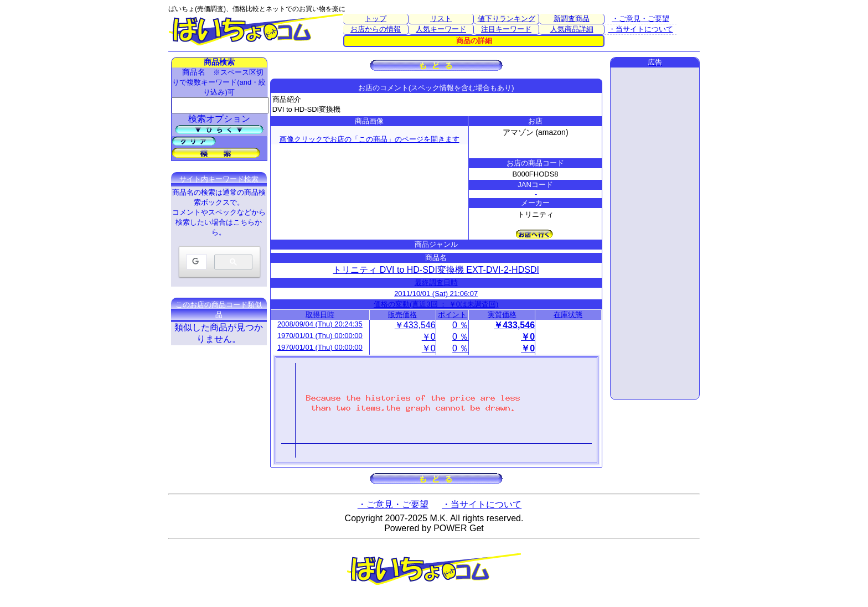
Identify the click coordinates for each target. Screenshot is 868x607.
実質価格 (502, 315)
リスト (441, 19)
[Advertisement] (655, 234)
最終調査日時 (436, 282)
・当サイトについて (641, 29)
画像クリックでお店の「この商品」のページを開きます (370, 139)
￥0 (429, 337)
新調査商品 (572, 19)
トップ (376, 19)
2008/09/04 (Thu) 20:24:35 (320, 324)
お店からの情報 (376, 29)
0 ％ (460, 325)
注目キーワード (506, 29)
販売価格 (402, 315)
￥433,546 (415, 325)
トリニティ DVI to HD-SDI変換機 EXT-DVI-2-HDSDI (436, 270)
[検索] (195, 262)
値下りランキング (507, 19)
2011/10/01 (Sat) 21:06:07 (436, 294)
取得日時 (320, 315)
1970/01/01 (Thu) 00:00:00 (320, 336)
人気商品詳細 (572, 29)
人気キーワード (441, 29)
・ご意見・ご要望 (640, 19)
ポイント (452, 315)
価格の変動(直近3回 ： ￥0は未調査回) (436, 304)
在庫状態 (568, 315)
